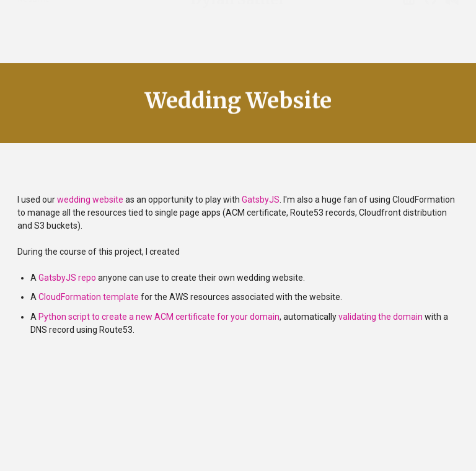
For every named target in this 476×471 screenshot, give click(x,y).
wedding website (90, 200)
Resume (34, 13)
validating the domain (381, 317)
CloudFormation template (89, 297)
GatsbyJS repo (67, 278)
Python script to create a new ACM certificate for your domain (159, 317)
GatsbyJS (261, 200)
